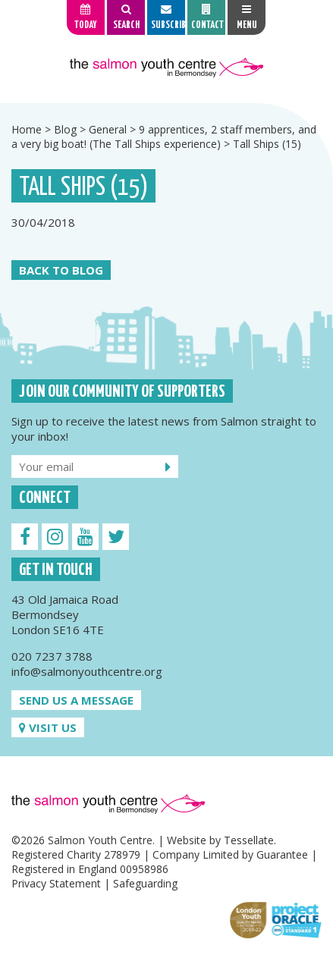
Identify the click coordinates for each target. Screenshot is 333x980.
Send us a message (76, 700)
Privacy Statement (56, 883)
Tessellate (249, 840)
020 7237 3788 (52, 656)
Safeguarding (145, 883)
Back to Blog (61, 270)
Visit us (48, 727)
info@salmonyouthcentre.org (87, 671)
